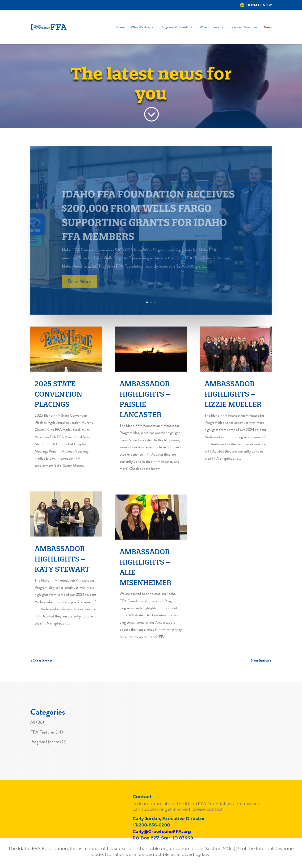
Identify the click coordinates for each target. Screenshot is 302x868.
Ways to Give (209, 28)
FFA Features (42, 732)
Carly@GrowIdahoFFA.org (162, 832)
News (268, 28)
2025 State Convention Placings (58, 394)
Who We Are (140, 28)
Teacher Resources (244, 28)
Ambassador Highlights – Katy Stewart (62, 559)
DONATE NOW (259, 5)
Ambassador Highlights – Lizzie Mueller (233, 394)
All (33, 722)
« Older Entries (41, 661)
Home (120, 28)
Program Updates (46, 742)
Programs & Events (175, 28)
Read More (80, 289)
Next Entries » (261, 661)
